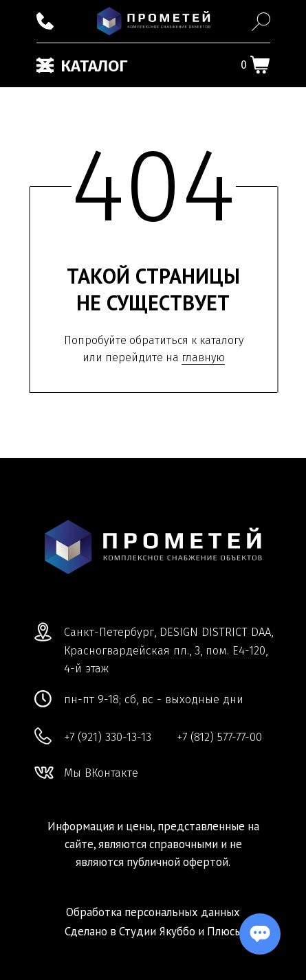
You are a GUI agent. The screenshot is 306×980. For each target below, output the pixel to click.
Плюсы (225, 931)
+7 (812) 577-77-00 (219, 737)
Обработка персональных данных (153, 912)
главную (203, 357)
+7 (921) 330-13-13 (108, 737)
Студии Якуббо (157, 931)
